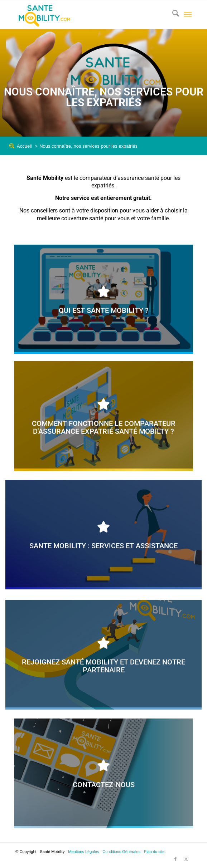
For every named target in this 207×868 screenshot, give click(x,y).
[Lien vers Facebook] (175, 859)
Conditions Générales (121, 852)
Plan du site (154, 852)
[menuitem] (172, 15)
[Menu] (188, 15)
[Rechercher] (172, 15)
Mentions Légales (83, 852)
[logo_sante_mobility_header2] (86, 15)
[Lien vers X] (186, 859)
